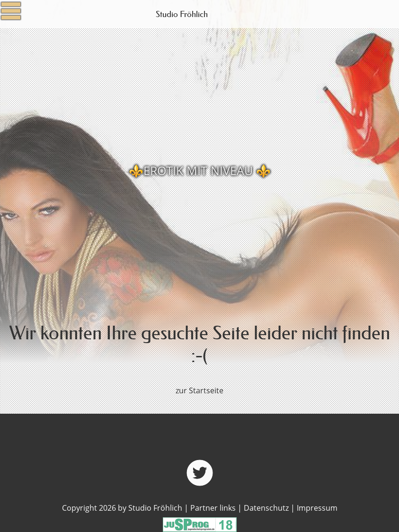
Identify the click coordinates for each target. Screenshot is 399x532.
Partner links (213, 508)
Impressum (317, 508)
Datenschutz (266, 508)
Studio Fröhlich (182, 14)
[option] (199, 170)
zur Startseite (199, 390)
